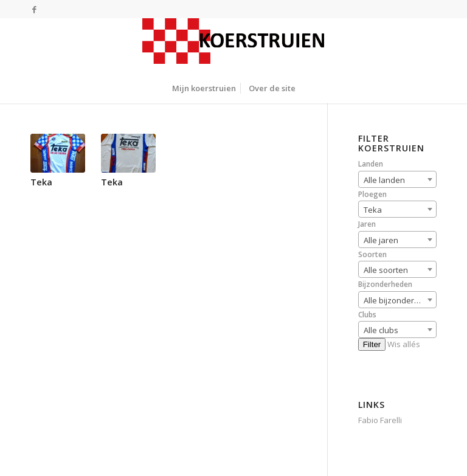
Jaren (367, 224)
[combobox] (397, 179)
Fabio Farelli (380, 420)
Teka (41, 182)
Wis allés (404, 344)
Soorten (372, 254)
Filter (372, 344)
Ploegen (372, 194)
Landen (371, 164)
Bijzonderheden (385, 284)
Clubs (367, 315)
